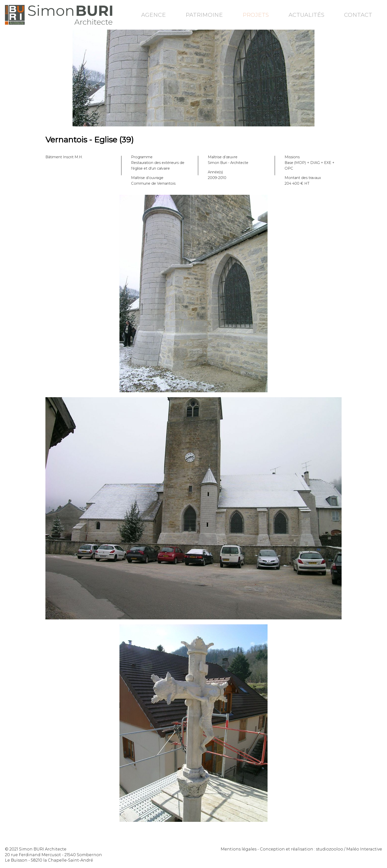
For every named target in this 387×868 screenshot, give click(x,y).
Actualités (306, 15)
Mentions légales (239, 849)
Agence (154, 15)
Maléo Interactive (364, 849)
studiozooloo (329, 849)
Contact (358, 15)
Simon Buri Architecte (59, 15)
